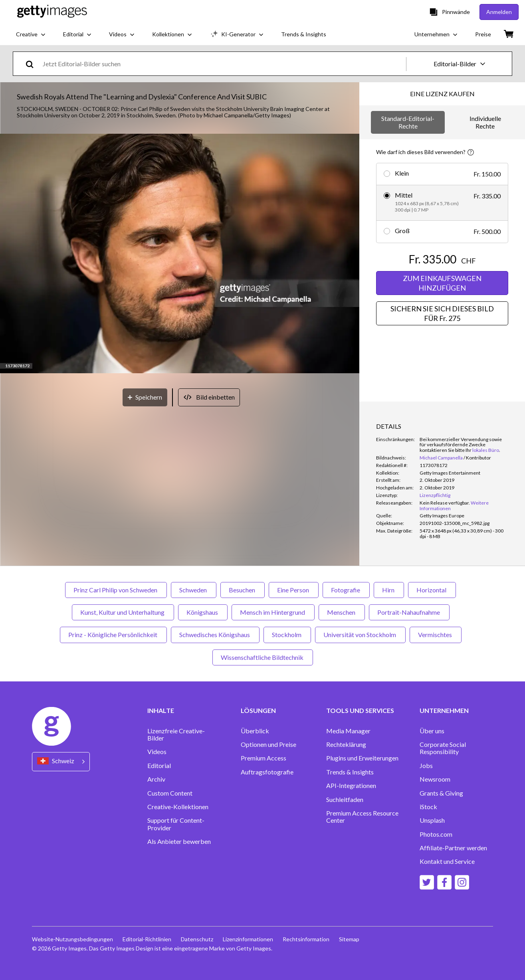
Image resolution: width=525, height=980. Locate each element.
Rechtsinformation (306, 939)
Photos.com (436, 834)
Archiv (156, 779)
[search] (33, 64)
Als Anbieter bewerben (179, 841)
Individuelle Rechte (485, 122)
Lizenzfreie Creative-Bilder (176, 735)
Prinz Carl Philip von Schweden (116, 590)
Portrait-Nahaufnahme (409, 612)
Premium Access (263, 758)
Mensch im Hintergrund (273, 612)
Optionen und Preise (268, 744)
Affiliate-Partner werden (453, 848)
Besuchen (243, 590)
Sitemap (349, 939)
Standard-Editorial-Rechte (408, 122)
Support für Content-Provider (176, 824)
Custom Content (170, 793)
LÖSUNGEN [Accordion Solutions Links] (258, 711)
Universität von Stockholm (360, 635)
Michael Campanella (441, 458)
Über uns (432, 731)
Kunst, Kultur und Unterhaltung (123, 612)
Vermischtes (436, 635)
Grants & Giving (441, 793)
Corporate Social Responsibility (443, 748)
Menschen (342, 612)
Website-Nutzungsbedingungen (72, 939)
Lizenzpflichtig (435, 495)
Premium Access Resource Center (362, 817)
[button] (180, 254)
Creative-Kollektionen (178, 807)
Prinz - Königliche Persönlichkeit (113, 635)
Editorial (159, 766)
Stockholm (287, 635)
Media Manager (348, 731)
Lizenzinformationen (248, 939)
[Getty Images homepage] (52, 12)
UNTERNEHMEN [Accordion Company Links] (444, 711)
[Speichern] (145, 397)
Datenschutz (197, 939)
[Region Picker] (61, 761)
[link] (445, 503)
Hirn (389, 590)
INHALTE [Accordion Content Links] (161, 711)
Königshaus (203, 612)
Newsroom (435, 779)
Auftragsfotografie (267, 772)
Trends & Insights (350, 772)
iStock (428, 807)
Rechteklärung (346, 744)
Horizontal (432, 590)
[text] (223, 64)
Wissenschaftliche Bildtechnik (263, 657)
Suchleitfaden (345, 800)
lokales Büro (486, 450)
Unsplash (432, 820)
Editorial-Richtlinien (147, 939)
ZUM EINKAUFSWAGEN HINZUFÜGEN (442, 283)
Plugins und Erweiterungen (362, 758)
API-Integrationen (351, 786)
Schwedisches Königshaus (215, 635)
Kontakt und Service (447, 861)
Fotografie (346, 590)
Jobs (426, 766)
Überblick (255, 731)
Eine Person (294, 590)
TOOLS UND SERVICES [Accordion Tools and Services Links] (360, 711)
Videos (157, 752)
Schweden (194, 590)
